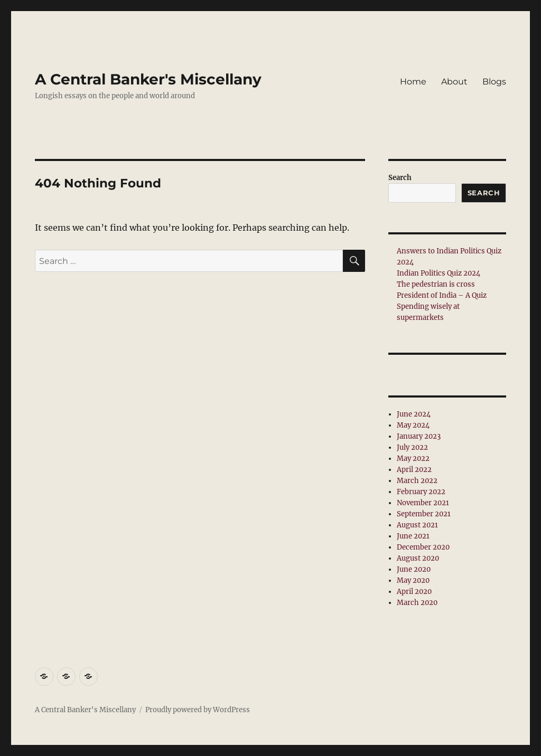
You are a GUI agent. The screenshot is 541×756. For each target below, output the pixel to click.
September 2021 (424, 514)
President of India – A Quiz (442, 295)
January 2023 (419, 436)
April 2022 (414, 470)
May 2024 (413, 425)
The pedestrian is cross (436, 284)
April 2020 (414, 592)
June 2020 (414, 569)
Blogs (494, 82)
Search (400, 178)
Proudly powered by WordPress (198, 710)
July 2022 (412, 447)
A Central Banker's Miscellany (148, 79)
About (454, 82)
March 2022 (417, 481)
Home (413, 82)
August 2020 (418, 558)
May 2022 (413, 459)
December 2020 (423, 547)
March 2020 (417, 603)
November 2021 (423, 503)
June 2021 (413, 536)
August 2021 (417, 525)
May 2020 (413, 580)
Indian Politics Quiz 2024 (439, 273)
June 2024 (414, 414)
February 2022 (421, 492)
